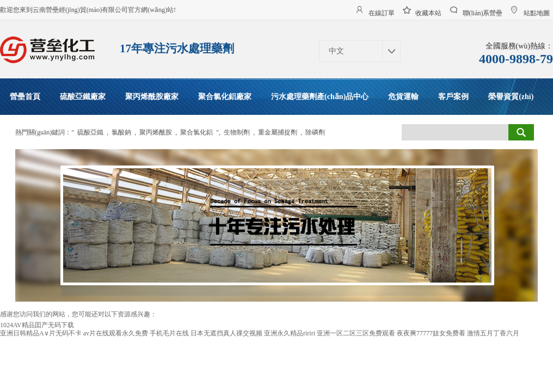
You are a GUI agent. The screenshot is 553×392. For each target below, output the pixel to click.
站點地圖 (537, 11)
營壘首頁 (25, 97)
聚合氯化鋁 (196, 132)
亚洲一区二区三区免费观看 (356, 333)
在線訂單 (382, 11)
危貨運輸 (403, 97)
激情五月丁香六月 (493, 333)
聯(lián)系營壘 (483, 11)
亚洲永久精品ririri (290, 333)
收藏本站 (428, 11)
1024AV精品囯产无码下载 (37, 325)
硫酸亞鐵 (90, 132)
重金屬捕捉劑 (278, 132)
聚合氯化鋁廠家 (225, 97)
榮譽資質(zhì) (511, 97)
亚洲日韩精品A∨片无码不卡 (41, 333)
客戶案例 (453, 97)
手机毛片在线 (169, 333)
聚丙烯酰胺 (156, 132)
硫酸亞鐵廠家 (83, 97)
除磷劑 (315, 132)
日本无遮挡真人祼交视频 (226, 333)
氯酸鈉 (121, 132)
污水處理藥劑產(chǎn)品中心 (320, 97)
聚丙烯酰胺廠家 (152, 97)
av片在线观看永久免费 (116, 333)
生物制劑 (237, 132)
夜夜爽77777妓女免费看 (431, 333)
